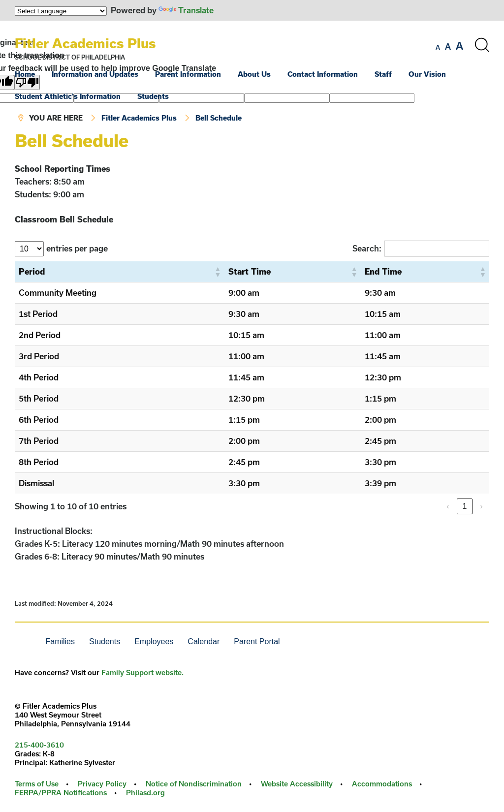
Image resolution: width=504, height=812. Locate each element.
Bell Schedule (219, 118)
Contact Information (323, 74)
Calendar (204, 641)
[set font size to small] (438, 47)
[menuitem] (32, 74)
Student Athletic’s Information (68, 96)
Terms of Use (37, 784)
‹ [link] (448, 506)
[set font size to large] (459, 46)
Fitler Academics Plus (85, 43)
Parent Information (188, 74)
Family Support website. (142, 672)
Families (60, 641)
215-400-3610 (39, 745)
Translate (186, 10)
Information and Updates (95, 74)
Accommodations (382, 784)
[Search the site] (482, 45)
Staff (383, 74)
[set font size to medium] (448, 47)
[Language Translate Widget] (61, 11)
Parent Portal (257, 641)
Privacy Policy (102, 784)
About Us (254, 74)
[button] (218, 272)
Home (25, 74)
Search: (367, 248)
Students (153, 96)
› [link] (481, 506)
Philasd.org (145, 793)
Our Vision (427, 74)
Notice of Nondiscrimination (194, 784)
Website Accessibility (297, 784)
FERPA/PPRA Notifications (61, 793)
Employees (154, 641)
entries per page (77, 248)
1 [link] (465, 506)
